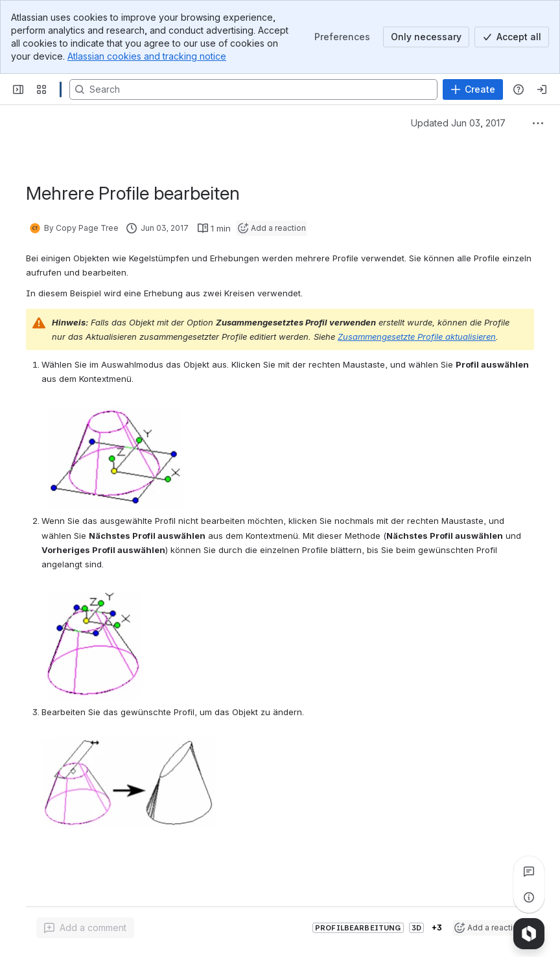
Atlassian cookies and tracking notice (147, 56)
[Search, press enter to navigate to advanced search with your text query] (253, 89)
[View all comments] (529, 871)
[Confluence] (61, 89)
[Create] (473, 89)
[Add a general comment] (85, 928)
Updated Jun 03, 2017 (458, 123)
